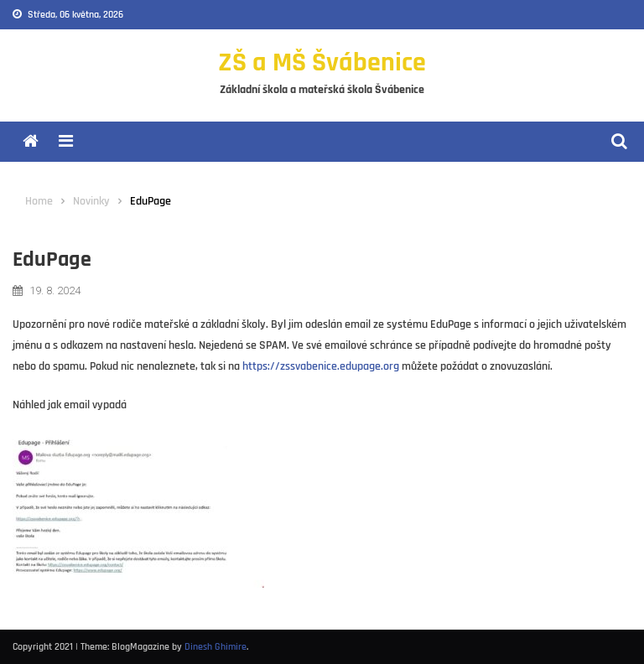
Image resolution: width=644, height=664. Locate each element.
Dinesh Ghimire (216, 647)
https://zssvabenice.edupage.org (321, 366)
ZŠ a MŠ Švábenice (322, 62)
